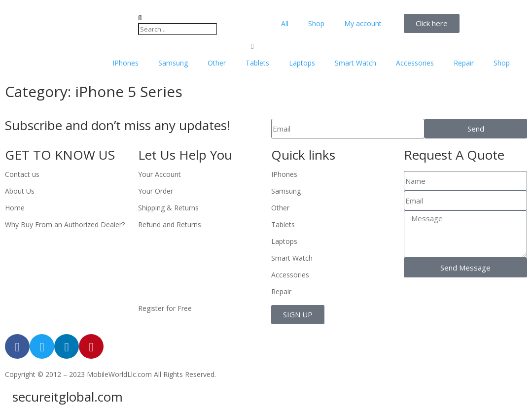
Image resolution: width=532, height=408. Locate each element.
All (285, 23)
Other (217, 63)
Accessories (415, 63)
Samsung (173, 63)
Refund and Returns (170, 224)
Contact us (22, 174)
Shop (316, 23)
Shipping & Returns (168, 208)
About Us (20, 191)
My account (363, 23)
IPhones (125, 63)
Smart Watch (355, 63)
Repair (464, 63)
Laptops (302, 63)
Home (15, 208)
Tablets (257, 63)
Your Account (160, 174)
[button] (200, 18)
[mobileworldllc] (66, 23)
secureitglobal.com (68, 397)
